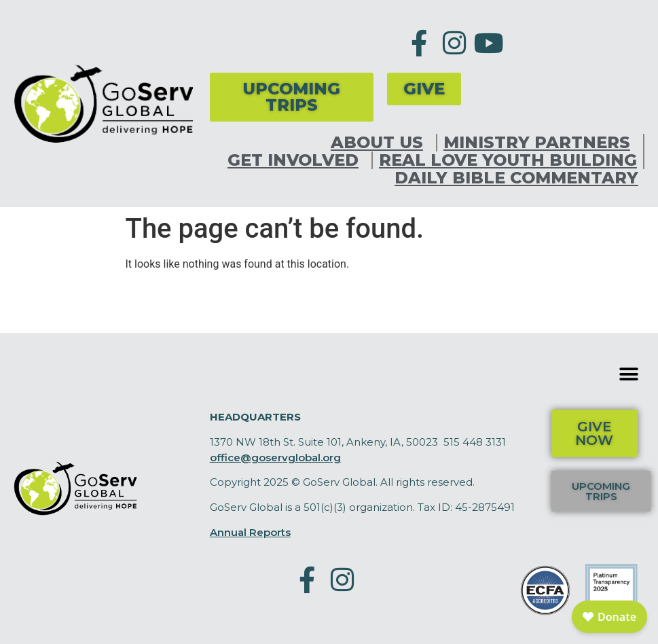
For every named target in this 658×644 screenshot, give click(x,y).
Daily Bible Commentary (516, 178)
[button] (629, 374)
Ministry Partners (540, 143)
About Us (380, 143)
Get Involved (296, 160)
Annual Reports (250, 532)
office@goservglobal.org (275, 458)
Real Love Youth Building (508, 160)
